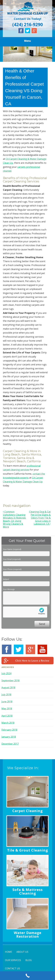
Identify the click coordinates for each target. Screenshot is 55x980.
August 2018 (8, 688)
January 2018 (9, 737)
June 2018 (7, 702)
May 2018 (7, 709)
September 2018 (10, 680)
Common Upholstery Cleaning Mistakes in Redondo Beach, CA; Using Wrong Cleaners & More (14, 519)
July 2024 (6, 673)
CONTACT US (12, 968)
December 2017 (10, 744)
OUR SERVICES (13, 960)
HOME (9, 952)
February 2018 (9, 730)
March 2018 (8, 723)
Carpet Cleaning (27, 811)
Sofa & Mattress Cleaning (28, 891)
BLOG (29, 960)
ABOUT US (22, 952)
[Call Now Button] (27, 976)
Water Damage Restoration (28, 934)
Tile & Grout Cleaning (28, 850)
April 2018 (7, 716)
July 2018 (6, 695)
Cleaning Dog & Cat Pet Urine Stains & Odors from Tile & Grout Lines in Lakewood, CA (40, 518)
